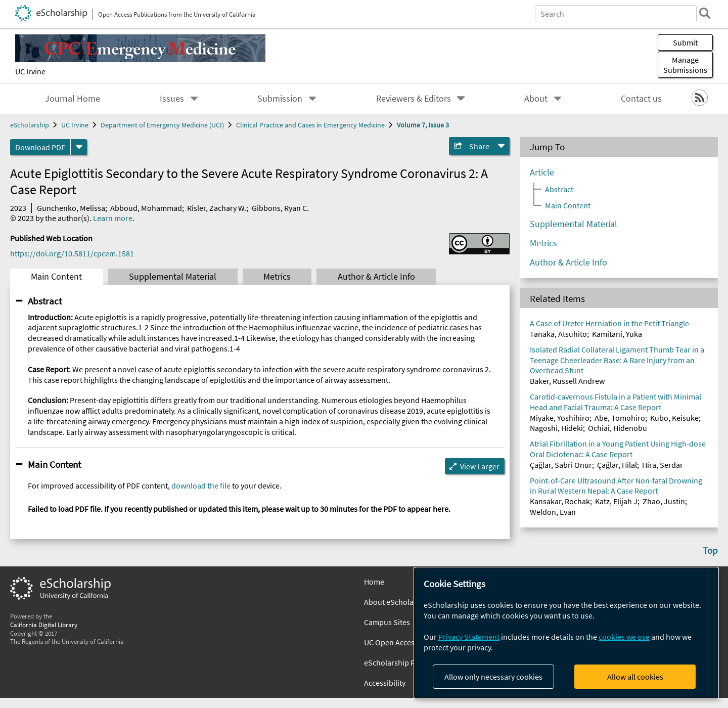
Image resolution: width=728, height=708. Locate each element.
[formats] (79, 147)
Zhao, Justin (664, 501)
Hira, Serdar (663, 465)
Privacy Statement (469, 637)
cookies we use (624, 637)
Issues (172, 99)
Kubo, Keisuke (674, 418)
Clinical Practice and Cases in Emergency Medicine (310, 125)
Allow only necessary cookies (493, 677)
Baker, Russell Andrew (567, 381)
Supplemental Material (173, 277)
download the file (201, 485)
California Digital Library (44, 625)
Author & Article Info (376, 277)
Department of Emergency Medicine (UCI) (162, 125)
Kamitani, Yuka (617, 334)
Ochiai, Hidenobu (618, 428)
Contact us (641, 99)
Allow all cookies (635, 677)
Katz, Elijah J (616, 501)
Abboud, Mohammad (146, 208)
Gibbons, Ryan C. (280, 208)
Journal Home (73, 99)
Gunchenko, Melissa (71, 208)
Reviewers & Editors (414, 99)
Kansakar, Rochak (560, 501)
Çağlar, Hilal (617, 465)
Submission (280, 99)
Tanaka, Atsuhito (558, 334)
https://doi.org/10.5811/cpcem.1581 (72, 253)
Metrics (277, 277)
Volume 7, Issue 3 (423, 125)
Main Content (56, 277)
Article (542, 172)
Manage (685, 65)
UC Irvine (30, 71)
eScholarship (30, 125)
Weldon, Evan (553, 512)
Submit (685, 42)
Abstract (45, 301)
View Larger (480, 466)
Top (710, 550)
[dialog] (566, 633)
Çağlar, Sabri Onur (561, 465)
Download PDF (40, 147)
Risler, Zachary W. (217, 208)
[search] (705, 13)
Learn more (113, 218)
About (536, 99)
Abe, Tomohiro (620, 418)
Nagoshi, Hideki (556, 428)
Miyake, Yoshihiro (560, 418)
